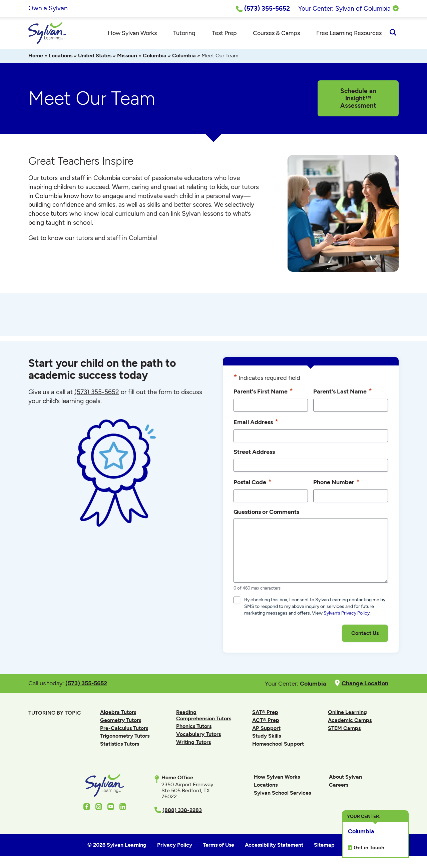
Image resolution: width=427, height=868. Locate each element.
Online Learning (347, 714)
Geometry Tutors (121, 722)
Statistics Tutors (120, 746)
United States (95, 58)
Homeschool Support (278, 746)
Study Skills (267, 738)
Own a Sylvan (48, 8)
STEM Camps (344, 730)
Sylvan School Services (282, 795)
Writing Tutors (193, 744)
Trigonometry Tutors (125, 738)
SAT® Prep (265, 714)
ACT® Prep (266, 722)
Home (36, 58)
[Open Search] (393, 34)
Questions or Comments (266, 514)
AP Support (266, 730)
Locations (61, 58)
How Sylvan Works (277, 779)
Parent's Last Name (343, 393)
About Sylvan (345, 779)
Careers (339, 787)
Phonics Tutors (194, 728)
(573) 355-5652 (97, 394)
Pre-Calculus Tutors (124, 730)
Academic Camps (350, 722)
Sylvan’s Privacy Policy (347, 615)
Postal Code (253, 484)
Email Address (256, 424)
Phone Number (336, 484)
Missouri (127, 58)
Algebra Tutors (118, 714)
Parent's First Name (263, 393)
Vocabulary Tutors (198, 736)
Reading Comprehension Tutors (204, 717)
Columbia (155, 58)
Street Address (254, 454)
